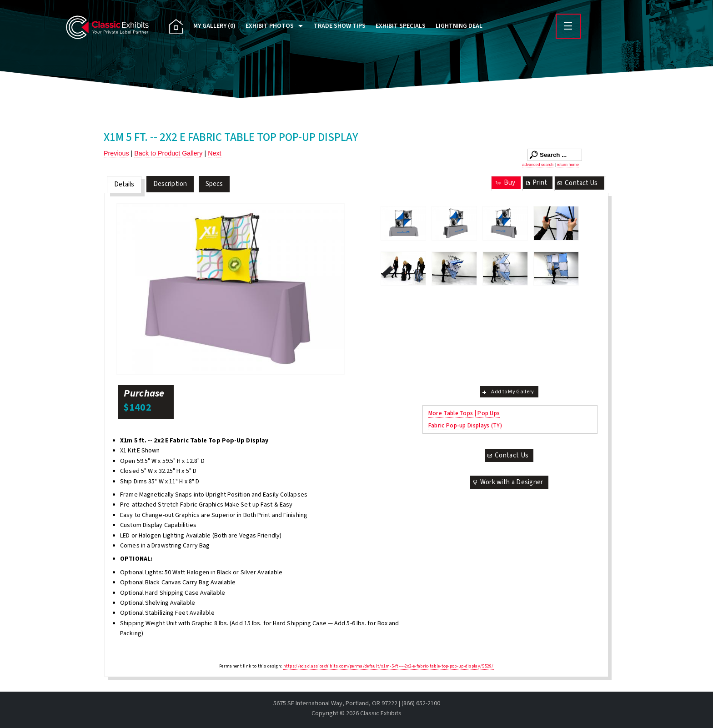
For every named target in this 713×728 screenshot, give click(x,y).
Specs (214, 184)
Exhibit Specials (401, 26)
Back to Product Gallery (168, 153)
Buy (505, 183)
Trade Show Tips (340, 26)
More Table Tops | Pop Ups (464, 413)
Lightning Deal (459, 26)
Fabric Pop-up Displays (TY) (465, 425)
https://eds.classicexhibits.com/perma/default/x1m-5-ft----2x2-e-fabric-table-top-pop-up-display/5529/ (389, 666)
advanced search (538, 165)
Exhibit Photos (270, 26)
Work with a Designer (507, 482)
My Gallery (214, 26)
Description (170, 184)
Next (214, 153)
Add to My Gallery (507, 392)
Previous (116, 153)
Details (124, 184)
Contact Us (577, 183)
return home (568, 165)
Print (536, 183)
